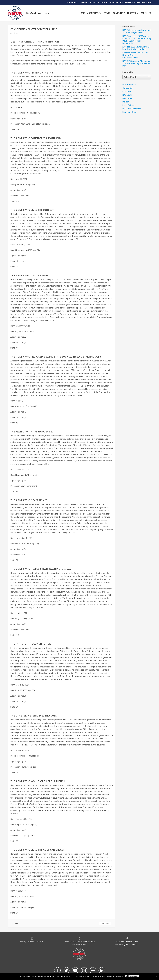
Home (82, 13)
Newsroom (72, 2)
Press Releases (129, 105)
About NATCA (94, 13)
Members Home (144, 2)
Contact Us (114, 2)
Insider (126, 102)
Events (107, 13)
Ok (126, 976)
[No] (156, 977)
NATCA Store (99, 2)
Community (119, 13)
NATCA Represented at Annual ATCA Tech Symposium (137, 31)
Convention (105, 923)
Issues (144, 13)
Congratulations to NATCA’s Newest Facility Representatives (135, 55)
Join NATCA (128, 2)
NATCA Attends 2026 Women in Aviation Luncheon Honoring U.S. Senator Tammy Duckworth (137, 40)
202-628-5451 (75, 942)
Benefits (85, 2)
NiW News (127, 95)
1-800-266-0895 (89, 942)
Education (133, 13)
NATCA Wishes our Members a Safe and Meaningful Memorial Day (136, 63)
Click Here (39, 942)
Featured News (129, 85)
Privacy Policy (134, 976)
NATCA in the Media (132, 109)
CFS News (127, 91)
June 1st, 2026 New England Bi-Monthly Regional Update (136, 48)
